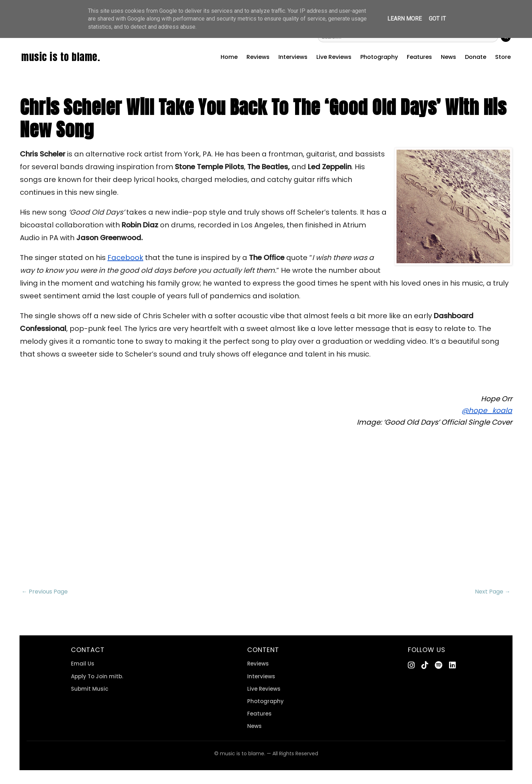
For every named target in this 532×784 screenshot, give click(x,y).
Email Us (83, 664)
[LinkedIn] (452, 665)
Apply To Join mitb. (97, 676)
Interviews (293, 57)
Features (419, 57)
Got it (437, 19)
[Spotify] (439, 665)
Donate (476, 57)
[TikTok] (425, 665)
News (448, 57)
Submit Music (90, 689)
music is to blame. (61, 57)
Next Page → (493, 592)
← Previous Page (45, 592)
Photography (379, 57)
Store (503, 57)
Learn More (404, 19)
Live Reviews (334, 57)
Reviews (258, 57)
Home (229, 57)
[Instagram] (411, 665)
